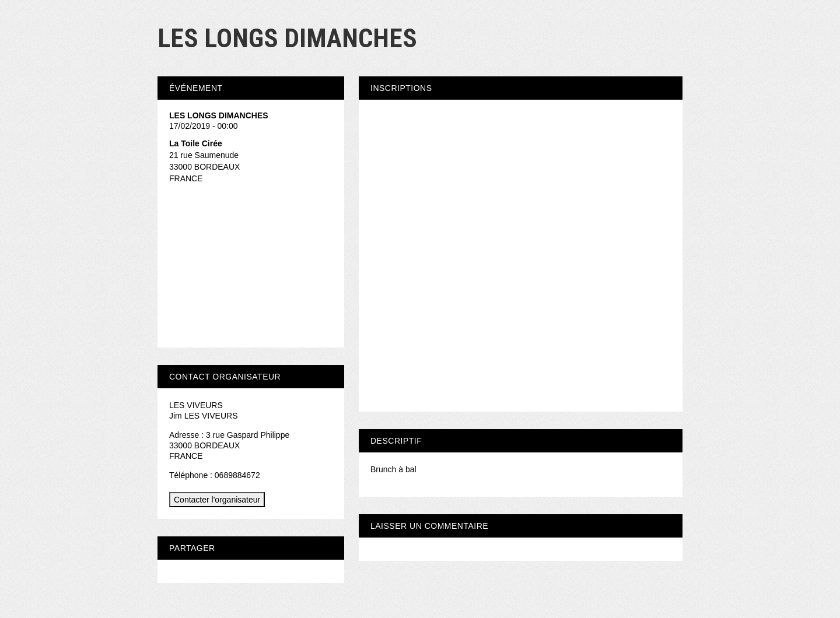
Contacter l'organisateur (217, 500)
